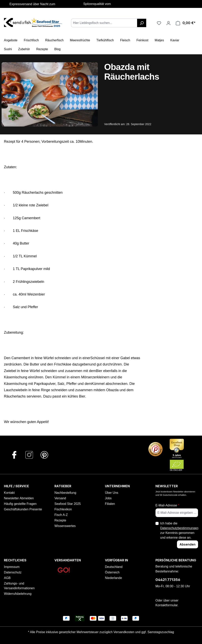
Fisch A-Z (61, 515)
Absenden (188, 544)
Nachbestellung (65, 493)
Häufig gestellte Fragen (20, 504)
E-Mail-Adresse (167, 505)
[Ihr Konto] (168, 23)
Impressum (12, 567)
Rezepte (60, 520)
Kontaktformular (166, 605)
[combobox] (104, 23)
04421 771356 (168, 580)
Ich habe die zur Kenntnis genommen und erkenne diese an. (179, 530)
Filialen (110, 504)
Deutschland (114, 567)
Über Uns (112, 493)
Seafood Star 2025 (68, 504)
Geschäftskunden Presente (23, 509)
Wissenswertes (65, 526)
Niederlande (113, 578)
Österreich (112, 572)
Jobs (108, 498)
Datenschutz (13, 572)
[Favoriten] (159, 23)
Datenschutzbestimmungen (179, 528)
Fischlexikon (63, 509)
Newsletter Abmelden (19, 498)
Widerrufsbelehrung (18, 594)
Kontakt (9, 493)
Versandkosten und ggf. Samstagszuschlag (144, 632)
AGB (7, 578)
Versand (60, 498)
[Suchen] (142, 23)
